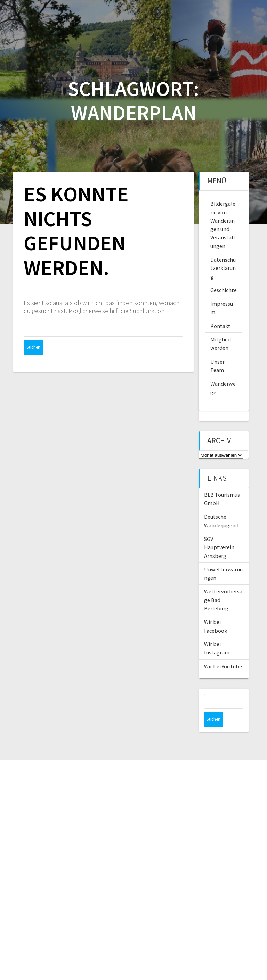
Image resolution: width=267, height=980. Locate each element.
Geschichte (224, 290)
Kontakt (220, 326)
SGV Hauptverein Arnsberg (219, 547)
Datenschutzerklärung (223, 268)
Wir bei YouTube (223, 666)
